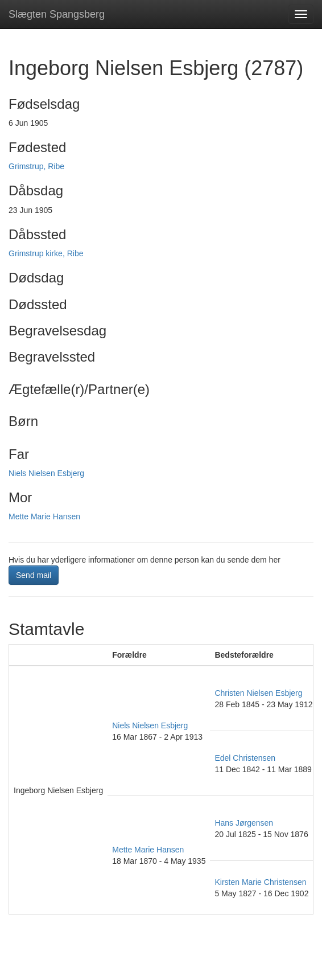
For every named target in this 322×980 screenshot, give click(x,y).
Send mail (34, 575)
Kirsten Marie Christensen (260, 882)
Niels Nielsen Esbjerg (46, 473)
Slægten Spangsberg (57, 14)
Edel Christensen (245, 758)
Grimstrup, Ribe (36, 166)
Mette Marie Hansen (44, 516)
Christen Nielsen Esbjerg (258, 693)
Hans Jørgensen (244, 823)
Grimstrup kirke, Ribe (46, 253)
